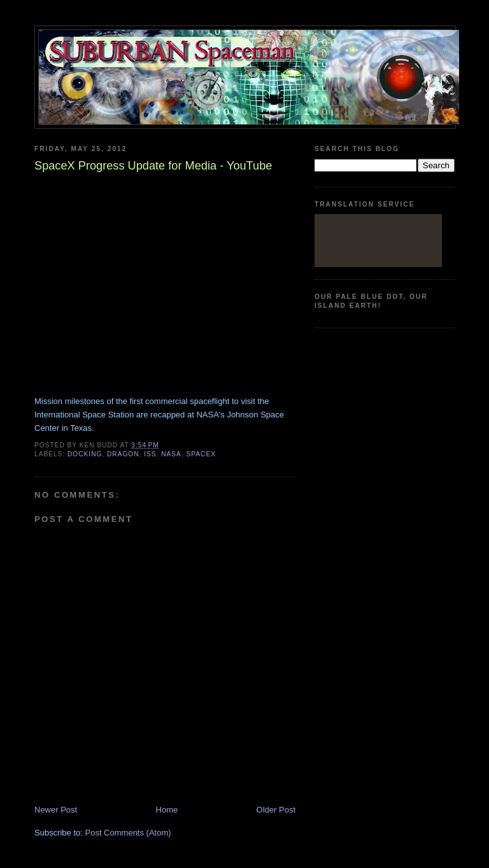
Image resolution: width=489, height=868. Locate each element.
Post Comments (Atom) (128, 833)
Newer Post (56, 810)
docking (85, 454)
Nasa (171, 454)
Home (167, 810)
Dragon (123, 454)
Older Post (276, 810)
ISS (150, 454)
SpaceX (201, 454)
